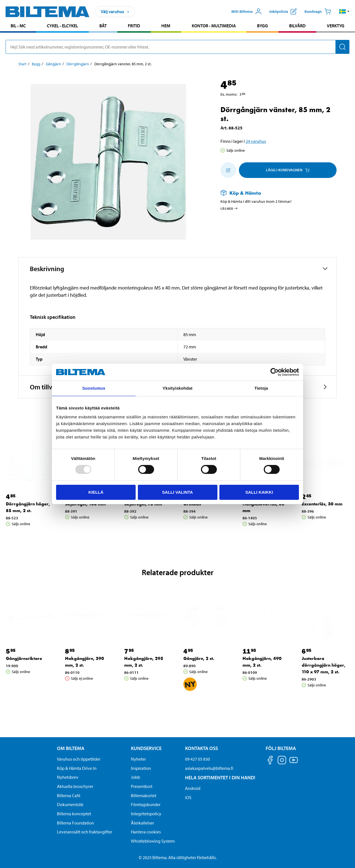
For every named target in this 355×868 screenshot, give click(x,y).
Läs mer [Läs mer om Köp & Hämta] (229, 208)
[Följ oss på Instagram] (282, 761)
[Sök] (342, 47)
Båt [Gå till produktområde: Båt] (103, 26)
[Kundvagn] (318, 11)
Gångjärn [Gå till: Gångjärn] (53, 64)
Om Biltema (71, 748)
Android (193, 788)
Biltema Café (69, 795)
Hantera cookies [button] (146, 832)
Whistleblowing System (153, 841)
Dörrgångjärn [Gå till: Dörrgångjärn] (78, 64)
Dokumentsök (70, 804)
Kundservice (146, 748)
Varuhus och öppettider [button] (79, 759)
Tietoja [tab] (261, 388)
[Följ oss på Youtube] (294, 763)
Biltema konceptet (74, 814)
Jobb (135, 777)
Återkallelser (142, 823)
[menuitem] (18, 26)
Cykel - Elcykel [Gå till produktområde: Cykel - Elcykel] (63, 26)
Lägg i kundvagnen (288, 170)
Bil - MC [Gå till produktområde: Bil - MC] (18, 26)
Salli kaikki (259, 492)
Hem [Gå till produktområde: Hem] (166, 26)
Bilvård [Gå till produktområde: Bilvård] (297, 26)
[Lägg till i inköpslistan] (228, 170)
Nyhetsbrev (68, 777)
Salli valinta (177, 492)
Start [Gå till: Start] (22, 64)
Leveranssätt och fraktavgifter (85, 832)
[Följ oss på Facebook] (270, 761)
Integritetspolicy (146, 814)
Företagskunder (146, 804)
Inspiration (141, 768)
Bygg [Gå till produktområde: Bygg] (262, 26)
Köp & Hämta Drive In (77, 768)
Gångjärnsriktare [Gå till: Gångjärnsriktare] (24, 658)
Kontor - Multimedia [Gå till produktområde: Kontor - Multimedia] (214, 26)
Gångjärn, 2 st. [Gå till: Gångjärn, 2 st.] (199, 658)
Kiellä (96, 492)
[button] (344, 11)
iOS (188, 797)
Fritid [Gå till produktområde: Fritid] (134, 26)
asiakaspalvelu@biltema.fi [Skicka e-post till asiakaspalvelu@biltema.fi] (209, 768)
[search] (177, 47)
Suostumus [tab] (94, 388)
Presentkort (142, 786)
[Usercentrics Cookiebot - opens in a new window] (274, 372)
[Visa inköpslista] (283, 11)
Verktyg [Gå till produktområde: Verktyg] (336, 26)
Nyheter (138, 759)
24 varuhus (256, 141)
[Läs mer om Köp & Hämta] (273, 193)
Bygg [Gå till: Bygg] (36, 64)
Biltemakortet (144, 795)
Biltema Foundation (75, 823)
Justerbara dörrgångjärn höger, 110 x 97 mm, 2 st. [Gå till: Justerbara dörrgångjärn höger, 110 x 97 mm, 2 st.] (324, 665)
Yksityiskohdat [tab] (177, 388)
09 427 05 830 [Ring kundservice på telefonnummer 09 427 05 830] (197, 759)
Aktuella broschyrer (75, 786)
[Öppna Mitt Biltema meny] (247, 11)
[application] (344, 855)
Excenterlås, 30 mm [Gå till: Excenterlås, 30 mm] (322, 504)
